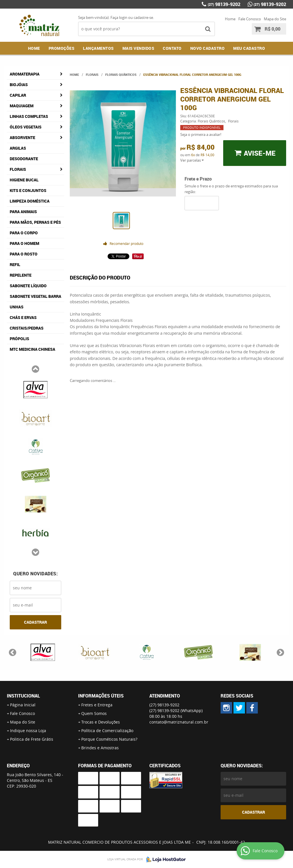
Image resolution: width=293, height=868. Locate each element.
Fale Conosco (250, 19)
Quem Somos (94, 713)
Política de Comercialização (107, 731)
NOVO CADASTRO (208, 48)
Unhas (17, 307)
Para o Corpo (24, 233)
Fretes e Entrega (97, 705)
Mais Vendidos (138, 48)
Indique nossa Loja (28, 731)
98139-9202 (224, 4)
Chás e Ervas (23, 317)
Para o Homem (24, 243)
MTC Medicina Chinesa (32, 349)
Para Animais (23, 212)
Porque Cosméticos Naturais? (109, 739)
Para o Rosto (24, 254)
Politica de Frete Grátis (32, 739)
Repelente (21, 275)
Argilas (18, 148)
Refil (15, 264)
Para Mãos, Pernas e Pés (35, 222)
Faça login (119, 17)
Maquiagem (22, 106)
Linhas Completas (29, 116)
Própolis (19, 339)
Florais (18, 169)
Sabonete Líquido (28, 286)
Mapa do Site (275, 19)
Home (230, 19)
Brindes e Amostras (100, 748)
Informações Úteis (101, 696)
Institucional (23, 696)
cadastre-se (143, 17)
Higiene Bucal (24, 180)
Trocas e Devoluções (101, 722)
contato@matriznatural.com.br (179, 722)
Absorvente (22, 137)
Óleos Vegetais (26, 127)
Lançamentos (98, 48)
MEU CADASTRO (249, 48)
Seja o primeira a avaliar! (201, 134)
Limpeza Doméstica (30, 201)
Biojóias (19, 85)
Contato (172, 48)
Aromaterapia (25, 74)
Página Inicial (23, 705)
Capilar (18, 95)
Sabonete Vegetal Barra (35, 296)
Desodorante (24, 159)
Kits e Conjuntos (28, 190)
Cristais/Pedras (27, 328)
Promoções (62, 48)
